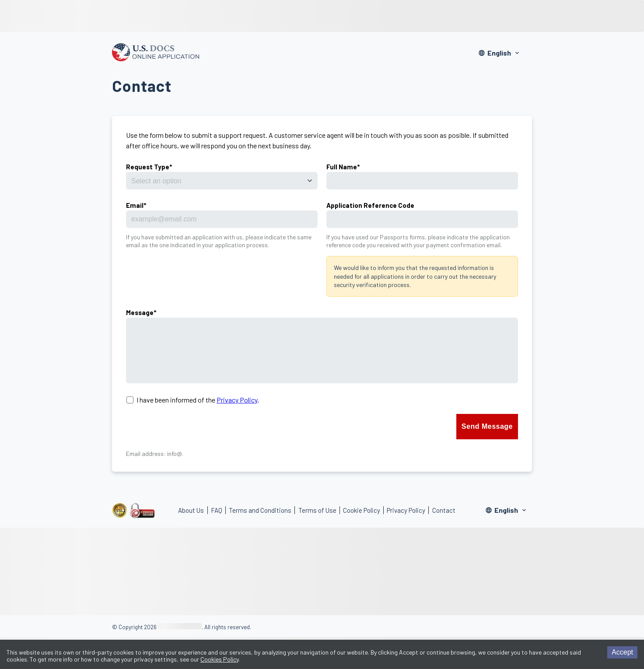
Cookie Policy (362, 510)
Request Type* (149, 167)
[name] (422, 181)
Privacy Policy (237, 400)
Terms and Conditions (260, 510)
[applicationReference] (422, 219)
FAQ (217, 510)
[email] (222, 219)
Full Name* (343, 167)
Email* (136, 205)
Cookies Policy (219, 659)
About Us (191, 510)
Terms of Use (317, 510)
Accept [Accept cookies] (622, 652)
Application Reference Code (370, 205)
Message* (141, 312)
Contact (444, 510)
